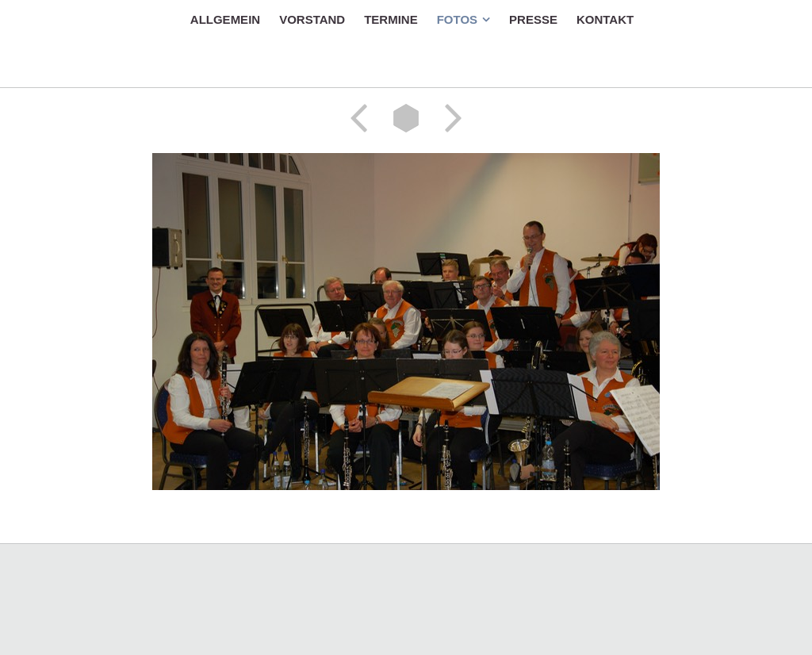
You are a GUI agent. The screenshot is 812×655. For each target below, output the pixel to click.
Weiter (448, 118)
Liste (406, 118)
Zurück (364, 118)
